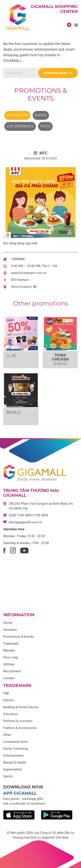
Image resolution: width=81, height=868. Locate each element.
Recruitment (12, 671)
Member (9, 650)
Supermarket (12, 769)
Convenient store (16, 742)
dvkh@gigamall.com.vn (25, 522)
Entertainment (13, 756)
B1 (35, 287)
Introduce (10, 630)
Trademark (11, 644)
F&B (6, 693)
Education (10, 714)
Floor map (11, 657)
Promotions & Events (41, 94)
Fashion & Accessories (20, 728)
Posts (45, 126)
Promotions (17, 115)
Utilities (9, 664)
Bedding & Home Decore (21, 707)
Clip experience (20, 126)
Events (41, 115)
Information (19, 615)
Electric (9, 700)
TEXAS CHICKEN (60, 357)
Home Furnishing (16, 749)
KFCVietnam (20, 280)
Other (7, 735)
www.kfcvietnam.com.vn (29, 273)
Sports (8, 776)
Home (8, 623)
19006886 (18, 259)
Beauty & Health (15, 762)
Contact (9, 678)
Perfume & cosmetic (18, 721)
